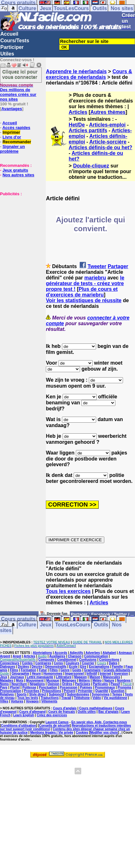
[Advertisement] (19, 228)
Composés (46, 660)
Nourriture (19, 684)
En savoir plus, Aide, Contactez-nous (99, 722)
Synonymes (101, 694)
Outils (100, 8)
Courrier (88, 663)
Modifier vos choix (104, 733)
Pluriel (15, 687)
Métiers (84, 680)
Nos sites (122, 8)
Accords (61, 653)
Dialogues (8, 667)
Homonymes (53, 674)
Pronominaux (105, 687)
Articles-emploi (107, 125)
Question (117, 691)
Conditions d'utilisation (18, 726)
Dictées (23, 667)
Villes (4, 701)
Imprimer (11, 132)
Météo (97, 680)
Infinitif (92, 674)
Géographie (21, 674)
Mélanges (69, 680)
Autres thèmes (108, 112)
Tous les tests (28, 698)
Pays (4, 687)
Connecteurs (10, 663)
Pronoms (124, 687)
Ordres (67, 684)
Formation (29, 670)
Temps (117, 694)
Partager (118, 266)
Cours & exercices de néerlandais (89, 74)
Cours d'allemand (33, 712)
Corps (58, 663)
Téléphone (82, 698)
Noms (4, 684)
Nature (109, 680)
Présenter (85, 691)
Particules (101, 684)
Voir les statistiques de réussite (84, 300)
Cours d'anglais (65, 708)
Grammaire (92, 670)
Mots (20, 680)
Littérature (64, 677)
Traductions (50, 698)
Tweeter (97, 266)
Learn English (24, 715)
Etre (83, 667)
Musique (53, 680)
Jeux (46, 8)
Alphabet (109, 653)
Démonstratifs (56, 667)
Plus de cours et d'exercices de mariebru (82, 292)
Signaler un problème (12, 149)
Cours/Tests (15, 41)
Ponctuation (48, 687)
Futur (43, 670)
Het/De (77, 125)
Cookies (82, 733)
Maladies (7, 680)
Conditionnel (67, 660)
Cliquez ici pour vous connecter (20, 74)
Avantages (12, 109)
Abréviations (43, 653)
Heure (36, 674)
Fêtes (54, 670)
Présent (70, 691)
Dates (113, 663)
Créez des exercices (52, 715)
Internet (105, 674)
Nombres (124, 680)
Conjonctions (109, 660)
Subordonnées (78, 694)
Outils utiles (86, 712)
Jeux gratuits (15, 170)
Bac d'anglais (108, 712)
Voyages (32, 701)
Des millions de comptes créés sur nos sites (18, 92)
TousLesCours (71, 8)
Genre (65, 670)
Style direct (38, 694)
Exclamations (99, 667)
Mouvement (35, 680)
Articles (78, 112)
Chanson (75, 656)
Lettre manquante (40, 677)
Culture (27, 8)
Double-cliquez (91, 166)
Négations (37, 684)
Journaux (17, 677)
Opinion (53, 684)
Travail (66, 698)
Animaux (125, 653)
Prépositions (52, 691)
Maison (95, 677)
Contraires (43, 663)
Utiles (7, 54)
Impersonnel (74, 674)
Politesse (29, 687)
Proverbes (32, 691)
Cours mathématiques (96, 708)
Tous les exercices (68, 591)
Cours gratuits (18, 619)
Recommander (17, 142)
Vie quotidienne (115, 698)
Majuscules (112, 677)
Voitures (17, 701)
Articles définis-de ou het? (100, 147)
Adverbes (93, 653)
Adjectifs (76, 653)
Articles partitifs (88, 130)
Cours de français (62, 712)
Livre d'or (12, 137)
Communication (96, 656)
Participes (83, 684)
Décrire (37, 667)
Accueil (9, 34)
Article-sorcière (108, 142)
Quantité (102, 691)
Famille (117, 667)
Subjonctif (57, 694)
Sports (21, 694)
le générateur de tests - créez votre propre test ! (85, 283)
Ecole (74, 667)
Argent (5, 656)
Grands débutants (117, 670)
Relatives (7, 694)
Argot (17, 656)
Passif (115, 684)
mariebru (95, 278)
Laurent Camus (57, 722)
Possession (69, 687)
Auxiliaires (57, 656)
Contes (27, 663)
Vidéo (97, 698)
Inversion (121, 674)
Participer (12, 47)
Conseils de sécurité (55, 726)
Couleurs (72, 663)
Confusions (88, 660)
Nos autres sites (18, 175)
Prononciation (11, 691)
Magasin (81, 677)
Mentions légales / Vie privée (52, 733)
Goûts (77, 670)
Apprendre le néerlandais (76, 71)
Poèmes (86, 687)
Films (14, 670)
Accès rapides (16, 128)
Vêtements (49, 701)
